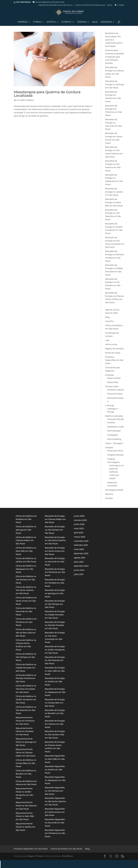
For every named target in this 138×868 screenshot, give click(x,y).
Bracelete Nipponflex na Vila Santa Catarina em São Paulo (55, 801)
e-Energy (110, 405)
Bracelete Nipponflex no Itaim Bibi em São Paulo (55, 759)
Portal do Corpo (113, 353)
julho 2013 (79, 574)
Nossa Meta (113, 382)
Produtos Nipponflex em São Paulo (56, 5)
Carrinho (109, 321)
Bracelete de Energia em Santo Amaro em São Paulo (55, 551)
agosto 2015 (80, 558)
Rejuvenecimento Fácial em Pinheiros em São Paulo (25, 721)
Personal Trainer (115, 394)
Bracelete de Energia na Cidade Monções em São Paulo (55, 615)
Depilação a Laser (116, 427)
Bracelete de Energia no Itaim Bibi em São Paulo (114, 202)
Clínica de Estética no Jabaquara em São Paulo (26, 569)
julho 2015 (79, 562)
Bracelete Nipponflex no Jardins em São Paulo (55, 770)
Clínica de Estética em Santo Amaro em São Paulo (26, 601)
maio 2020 (79, 549)
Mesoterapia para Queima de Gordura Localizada (47, 94)
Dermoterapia (114, 431)
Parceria (109, 494)
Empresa (23, 22)
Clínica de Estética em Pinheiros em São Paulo (26, 622)
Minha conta (111, 344)
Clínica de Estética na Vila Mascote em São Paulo (26, 710)
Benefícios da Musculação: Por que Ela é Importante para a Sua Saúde (114, 40)
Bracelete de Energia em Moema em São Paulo (55, 724)
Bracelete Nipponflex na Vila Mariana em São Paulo (55, 791)
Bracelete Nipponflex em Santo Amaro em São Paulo (55, 812)
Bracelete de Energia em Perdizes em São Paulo (55, 583)
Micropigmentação (114, 490)
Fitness (37, 22)
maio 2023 (79, 528)
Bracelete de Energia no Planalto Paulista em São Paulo (55, 625)
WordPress (68, 856)
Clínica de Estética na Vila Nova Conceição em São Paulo (26, 689)
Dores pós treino (115, 451)
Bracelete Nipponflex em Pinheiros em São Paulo (55, 833)
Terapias (82, 22)
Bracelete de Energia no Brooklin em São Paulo (55, 713)
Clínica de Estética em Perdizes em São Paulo (26, 519)
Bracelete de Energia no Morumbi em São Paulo (55, 562)
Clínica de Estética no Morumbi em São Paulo (26, 611)
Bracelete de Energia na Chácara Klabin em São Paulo (55, 519)
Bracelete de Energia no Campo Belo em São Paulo (55, 703)
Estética (51, 22)
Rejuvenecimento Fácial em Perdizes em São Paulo (25, 731)
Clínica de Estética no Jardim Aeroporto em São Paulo (26, 700)
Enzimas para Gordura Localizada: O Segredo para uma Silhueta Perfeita (115, 57)
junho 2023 (79, 524)
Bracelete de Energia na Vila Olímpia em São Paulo (55, 604)
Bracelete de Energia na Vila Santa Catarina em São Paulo (55, 541)
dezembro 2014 (81, 566)
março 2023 (80, 537)
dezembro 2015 (81, 553)
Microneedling (114, 439)
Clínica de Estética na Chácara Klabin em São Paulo (26, 541)
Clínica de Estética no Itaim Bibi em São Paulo (26, 551)
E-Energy (66, 22)
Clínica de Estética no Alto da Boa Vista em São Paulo (26, 633)
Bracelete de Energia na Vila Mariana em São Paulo (55, 530)
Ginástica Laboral (115, 390)
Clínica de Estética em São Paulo (90, 5)
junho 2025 (79, 516)
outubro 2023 (80, 520)
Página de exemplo (114, 349)
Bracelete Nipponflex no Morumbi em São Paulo (55, 823)
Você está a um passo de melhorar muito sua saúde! (117, 472)
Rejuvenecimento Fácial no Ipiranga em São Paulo (26, 742)
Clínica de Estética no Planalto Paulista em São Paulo (26, 678)
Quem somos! (114, 378)
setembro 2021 (81, 545)
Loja (107, 340)
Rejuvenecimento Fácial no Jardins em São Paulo (25, 827)
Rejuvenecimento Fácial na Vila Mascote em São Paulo (26, 806)
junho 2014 (79, 570)
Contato (109, 498)
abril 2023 (79, 533)
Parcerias (106, 22)
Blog (110, 5)
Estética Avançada (114, 416)
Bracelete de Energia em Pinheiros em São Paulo (55, 572)
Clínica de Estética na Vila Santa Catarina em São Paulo (26, 590)
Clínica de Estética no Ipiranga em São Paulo (26, 530)
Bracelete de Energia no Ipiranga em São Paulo (115, 84)
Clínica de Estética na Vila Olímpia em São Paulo (26, 657)
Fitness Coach (112, 386)
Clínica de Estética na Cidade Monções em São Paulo (26, 668)
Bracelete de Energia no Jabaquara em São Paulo (55, 692)
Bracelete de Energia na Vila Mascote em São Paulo (55, 660)
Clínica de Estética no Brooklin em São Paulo (26, 774)
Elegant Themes (35, 856)
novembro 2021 (81, 541)
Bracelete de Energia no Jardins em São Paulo (114, 192)
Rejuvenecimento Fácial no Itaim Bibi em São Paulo (25, 816)
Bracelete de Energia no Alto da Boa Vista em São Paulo (55, 735)
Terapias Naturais (115, 455)
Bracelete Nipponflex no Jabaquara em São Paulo (55, 780)
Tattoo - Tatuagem (114, 443)
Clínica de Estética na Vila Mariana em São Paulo (26, 580)
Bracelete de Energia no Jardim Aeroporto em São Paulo (55, 650)
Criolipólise (113, 435)
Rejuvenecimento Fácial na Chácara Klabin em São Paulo (26, 753)
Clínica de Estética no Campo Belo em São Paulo (26, 763)
